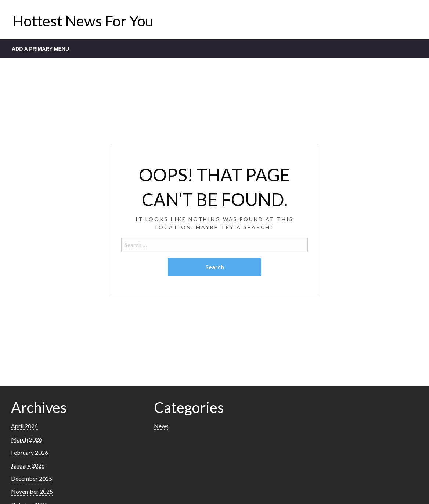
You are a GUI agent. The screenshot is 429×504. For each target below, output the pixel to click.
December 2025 (32, 478)
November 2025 (32, 491)
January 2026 (28, 465)
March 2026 (27, 439)
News (161, 426)
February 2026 (30, 452)
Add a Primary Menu (40, 49)
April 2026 (24, 426)
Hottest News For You (83, 21)
